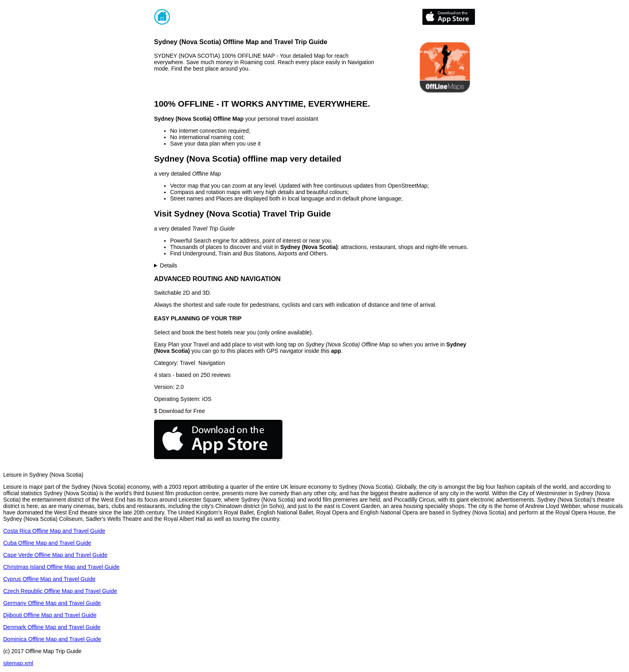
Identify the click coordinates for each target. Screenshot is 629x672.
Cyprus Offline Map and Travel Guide (49, 579)
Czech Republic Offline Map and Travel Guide (60, 591)
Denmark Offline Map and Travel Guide (52, 627)
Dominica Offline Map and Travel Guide (52, 639)
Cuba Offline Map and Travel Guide (47, 543)
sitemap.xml (18, 663)
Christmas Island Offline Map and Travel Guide (61, 567)
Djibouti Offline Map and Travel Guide (50, 615)
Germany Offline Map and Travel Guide (52, 603)
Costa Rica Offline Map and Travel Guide (54, 531)
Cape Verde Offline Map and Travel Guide (55, 555)
